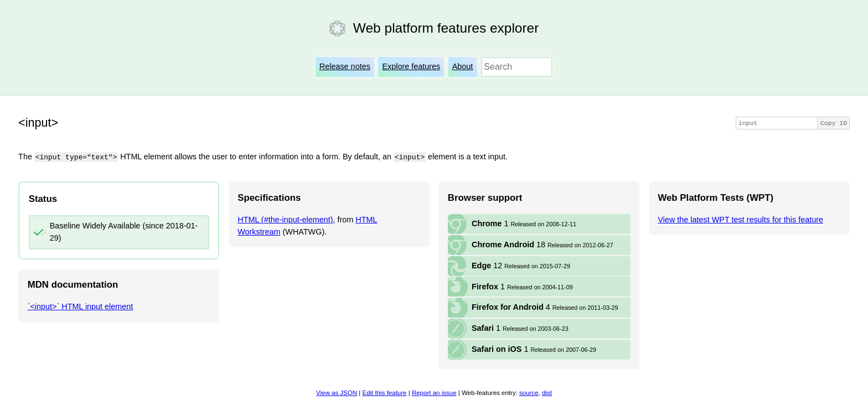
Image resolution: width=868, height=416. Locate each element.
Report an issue (434, 393)
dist (547, 393)
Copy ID (834, 123)
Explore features (411, 66)
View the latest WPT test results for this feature (740, 219)
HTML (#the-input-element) (285, 219)
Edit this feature (384, 393)
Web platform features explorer (446, 28)
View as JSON (337, 393)
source (529, 393)
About (463, 66)
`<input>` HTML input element (81, 306)
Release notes (345, 66)
